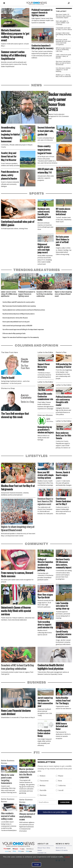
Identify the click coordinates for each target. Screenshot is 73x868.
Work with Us (61, 848)
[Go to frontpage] (36, 3)
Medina (43, 786)
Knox (60, 781)
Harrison (43, 795)
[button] (71, 275)
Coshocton (62, 786)
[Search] (69, 3)
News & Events (62, 850)
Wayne (61, 776)
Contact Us (42, 853)
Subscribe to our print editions (55, 812)
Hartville (43, 790)
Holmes (43, 776)
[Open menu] (4, 3)
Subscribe (65, 802)
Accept (36, 864)
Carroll (61, 790)
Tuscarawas (44, 781)
